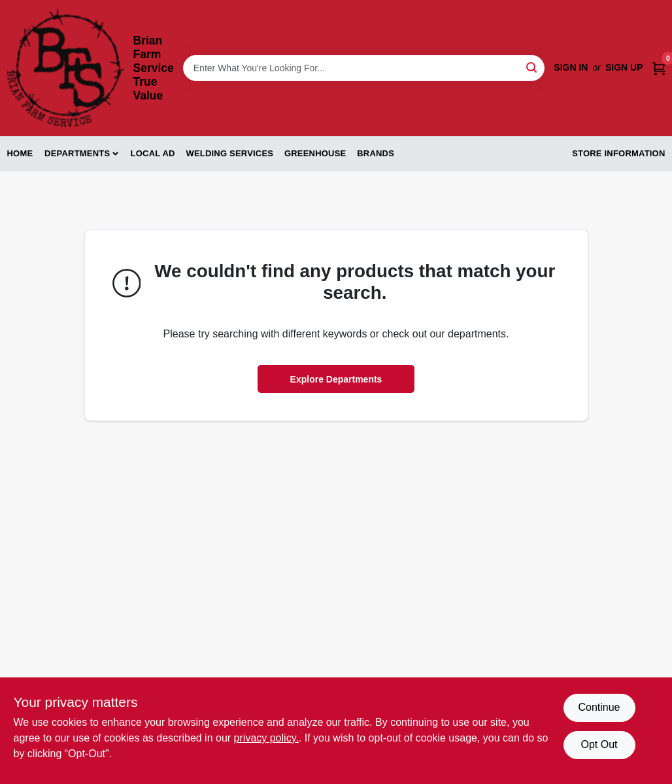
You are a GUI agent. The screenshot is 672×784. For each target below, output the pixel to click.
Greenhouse (315, 153)
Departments (77, 153)
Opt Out (599, 744)
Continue (599, 707)
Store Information (618, 153)
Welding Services (229, 153)
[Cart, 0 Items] (659, 68)
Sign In (571, 67)
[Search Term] (364, 68)
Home (20, 153)
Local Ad (153, 153)
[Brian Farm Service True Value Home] (66, 68)
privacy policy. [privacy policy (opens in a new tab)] (266, 738)
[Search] (532, 67)
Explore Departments (336, 379)
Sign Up (624, 67)
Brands (376, 153)
